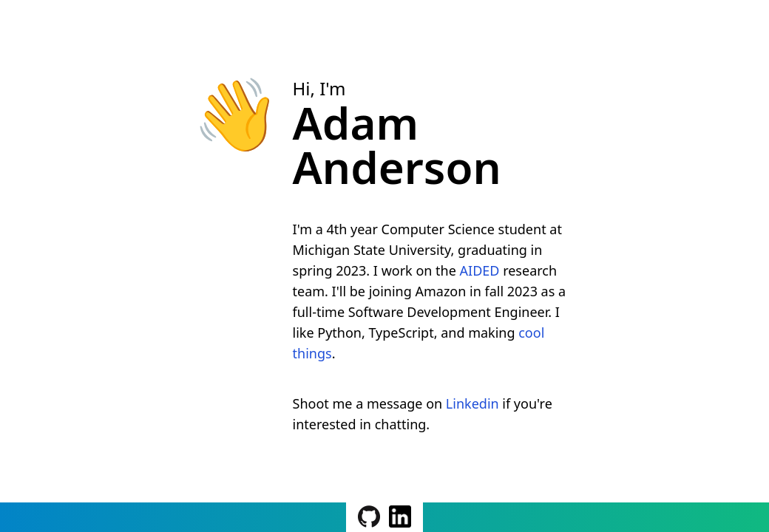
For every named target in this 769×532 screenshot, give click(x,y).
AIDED (480, 270)
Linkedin (472, 403)
